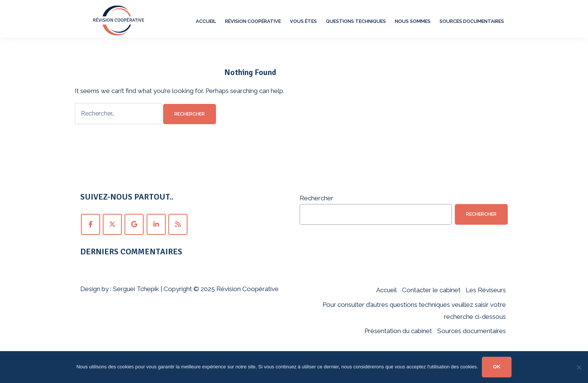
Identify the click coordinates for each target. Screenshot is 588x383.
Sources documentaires (472, 21)
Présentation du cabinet (398, 331)
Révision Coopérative (253, 21)
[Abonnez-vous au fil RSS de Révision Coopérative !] (178, 224)
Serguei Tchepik (136, 289)
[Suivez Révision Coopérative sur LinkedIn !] (156, 224)
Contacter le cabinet (431, 290)
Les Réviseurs (486, 290)
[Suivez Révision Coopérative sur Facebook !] (91, 224)
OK (497, 367)
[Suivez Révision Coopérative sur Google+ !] (134, 224)
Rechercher (316, 198)
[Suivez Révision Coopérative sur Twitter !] (112, 224)
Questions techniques (356, 21)
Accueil (206, 21)
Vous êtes (303, 21)
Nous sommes (413, 21)
